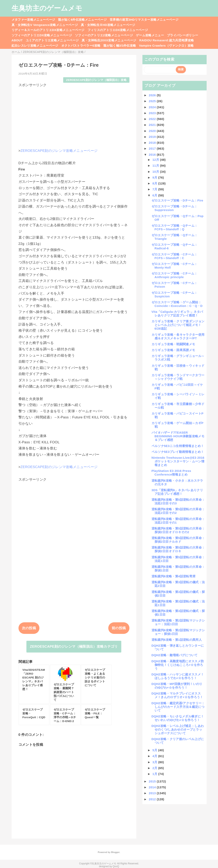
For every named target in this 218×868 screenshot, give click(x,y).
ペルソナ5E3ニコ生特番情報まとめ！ (178, 446)
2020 (153, 131)
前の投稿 (119, 628)
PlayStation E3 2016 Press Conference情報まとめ (171, 473)
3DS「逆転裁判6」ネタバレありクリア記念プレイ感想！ (177, 492)
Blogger (115, 852)
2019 (153, 137)
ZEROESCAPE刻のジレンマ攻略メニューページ (59, 151)
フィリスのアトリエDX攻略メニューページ (118, 30)
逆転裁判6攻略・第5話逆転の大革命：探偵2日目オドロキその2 (178, 530)
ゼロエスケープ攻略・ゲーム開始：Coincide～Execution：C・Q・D (177, 304)
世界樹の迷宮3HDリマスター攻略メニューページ (144, 20)
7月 (155, 189)
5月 (155, 750)
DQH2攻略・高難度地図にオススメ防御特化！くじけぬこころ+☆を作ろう (178, 665)
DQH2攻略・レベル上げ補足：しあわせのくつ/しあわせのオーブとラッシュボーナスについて (178, 729)
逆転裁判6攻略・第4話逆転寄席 (174, 576)
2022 (153, 119)
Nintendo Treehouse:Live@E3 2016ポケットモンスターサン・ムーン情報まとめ (178, 461)
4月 (155, 756)
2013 (153, 793)
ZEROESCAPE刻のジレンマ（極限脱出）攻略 (96, 80)
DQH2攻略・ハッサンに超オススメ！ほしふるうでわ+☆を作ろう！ (178, 676)
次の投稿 (29, 628)
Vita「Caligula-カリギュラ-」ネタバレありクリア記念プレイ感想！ (177, 313)
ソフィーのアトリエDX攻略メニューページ (42, 35)
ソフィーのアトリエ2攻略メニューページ (104, 35)
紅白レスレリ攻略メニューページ (35, 46)
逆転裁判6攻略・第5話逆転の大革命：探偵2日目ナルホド (178, 540)
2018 (153, 143)
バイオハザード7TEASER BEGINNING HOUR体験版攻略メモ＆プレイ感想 (178, 436)
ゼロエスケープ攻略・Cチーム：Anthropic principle (175, 275)
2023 (153, 113)
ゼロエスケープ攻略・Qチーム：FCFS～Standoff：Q (175, 227)
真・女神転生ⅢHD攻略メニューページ (108, 25)
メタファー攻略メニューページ (33, 20)
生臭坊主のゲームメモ (47, 8)
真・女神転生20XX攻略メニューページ (109, 40)
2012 (153, 799)
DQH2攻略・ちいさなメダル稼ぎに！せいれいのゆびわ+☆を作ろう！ (178, 718)
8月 (155, 183)
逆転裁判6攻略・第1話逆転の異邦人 (177, 640)
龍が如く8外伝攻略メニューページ (82, 20)
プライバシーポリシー (183, 35)
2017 (153, 148)
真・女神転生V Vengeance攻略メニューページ (45, 25)
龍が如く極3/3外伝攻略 (120, 46)
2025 (153, 101)
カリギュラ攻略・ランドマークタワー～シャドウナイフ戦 (178, 377)
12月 (156, 160)
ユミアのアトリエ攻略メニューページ (52, 40)
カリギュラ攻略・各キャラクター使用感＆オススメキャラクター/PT (178, 336)
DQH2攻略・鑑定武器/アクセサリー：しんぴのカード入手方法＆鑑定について (178, 707)
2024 (153, 107)
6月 (155, 195)
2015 (153, 781)
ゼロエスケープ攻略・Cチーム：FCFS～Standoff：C (175, 256)
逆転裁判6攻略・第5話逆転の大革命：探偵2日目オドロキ (178, 549)
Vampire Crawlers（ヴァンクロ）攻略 (166, 46)
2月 (155, 768)
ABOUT (17, 40)
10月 (156, 172)
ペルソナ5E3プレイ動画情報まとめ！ (178, 452)
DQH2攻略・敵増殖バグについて (175, 655)
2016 (153, 155)
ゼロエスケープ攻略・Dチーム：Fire (177, 200)
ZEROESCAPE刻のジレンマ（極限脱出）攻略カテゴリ (74, 647)
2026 (153, 95)
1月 (155, 774)
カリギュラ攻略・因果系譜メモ (173, 350)
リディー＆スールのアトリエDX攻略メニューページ (48, 30)
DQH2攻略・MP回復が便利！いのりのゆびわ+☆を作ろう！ (177, 686)
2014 (153, 787)
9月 (155, 177)
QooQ (116, 866)
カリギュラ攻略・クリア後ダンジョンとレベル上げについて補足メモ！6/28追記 (178, 325)
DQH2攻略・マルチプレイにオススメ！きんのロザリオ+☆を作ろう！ (177, 695)
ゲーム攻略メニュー (150, 35)
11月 (156, 166)
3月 (155, 762)
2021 (153, 125)
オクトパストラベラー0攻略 (81, 46)
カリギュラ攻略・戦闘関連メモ (173, 344)
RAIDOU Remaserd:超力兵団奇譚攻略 (166, 40)
